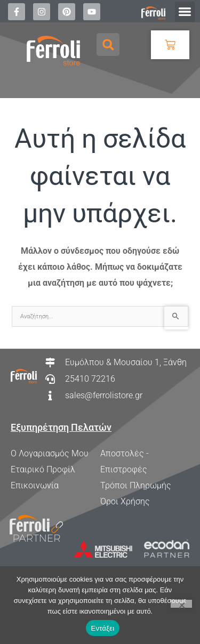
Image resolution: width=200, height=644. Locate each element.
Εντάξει (103, 628)
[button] (185, 12)
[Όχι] (181, 604)
